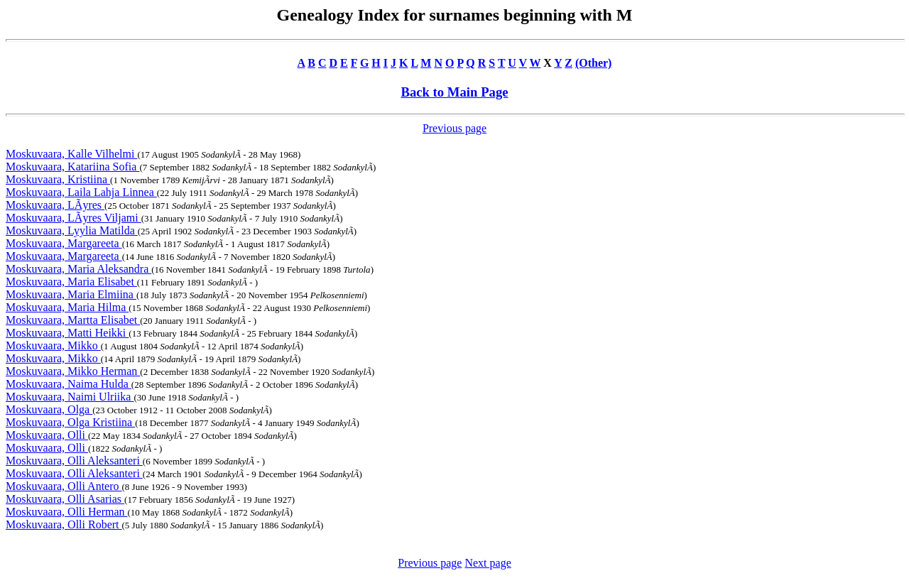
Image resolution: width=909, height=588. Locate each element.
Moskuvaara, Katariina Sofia (72, 167)
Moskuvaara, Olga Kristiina (70, 422)
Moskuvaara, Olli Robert (64, 524)
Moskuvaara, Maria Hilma (67, 307)
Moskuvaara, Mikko (53, 345)
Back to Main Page (454, 92)
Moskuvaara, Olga (49, 409)
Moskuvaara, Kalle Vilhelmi (71, 154)
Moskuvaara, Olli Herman (67, 512)
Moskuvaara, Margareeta (64, 243)
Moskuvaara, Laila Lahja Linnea (81, 192)
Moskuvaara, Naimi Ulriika (70, 397)
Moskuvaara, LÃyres (55, 205)
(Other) (594, 63)
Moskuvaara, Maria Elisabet (71, 282)
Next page (488, 563)
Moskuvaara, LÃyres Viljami (74, 218)
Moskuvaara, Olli (47, 435)
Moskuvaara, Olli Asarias (65, 499)
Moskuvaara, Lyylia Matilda (72, 230)
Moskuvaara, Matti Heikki (67, 333)
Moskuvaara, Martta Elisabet (73, 320)
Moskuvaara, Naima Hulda (69, 384)
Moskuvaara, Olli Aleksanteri (74, 461)
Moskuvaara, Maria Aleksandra (78, 269)
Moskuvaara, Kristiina (58, 179)
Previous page (454, 128)
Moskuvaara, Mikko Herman (73, 371)
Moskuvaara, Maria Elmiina (71, 294)
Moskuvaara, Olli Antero (64, 486)
